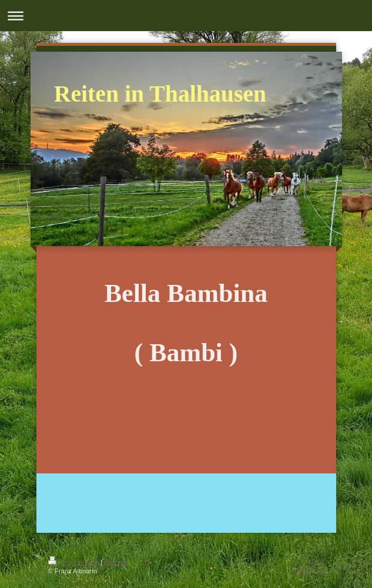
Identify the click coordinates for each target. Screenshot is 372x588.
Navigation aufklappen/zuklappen (186, 16)
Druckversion (75, 562)
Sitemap (116, 562)
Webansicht (309, 569)
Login (316, 560)
